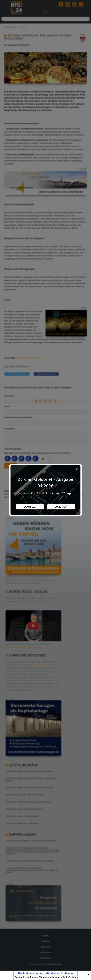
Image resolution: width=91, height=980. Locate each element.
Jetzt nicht (61, 507)
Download (30, 507)
